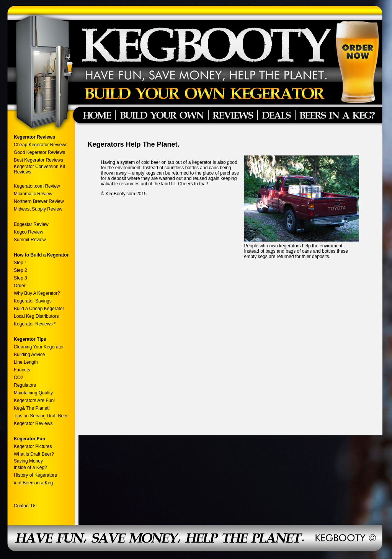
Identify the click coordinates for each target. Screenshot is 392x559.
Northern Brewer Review (39, 201)
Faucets (22, 370)
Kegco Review (29, 232)
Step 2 (20, 270)
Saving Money (28, 461)
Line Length (26, 362)
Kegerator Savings (33, 301)
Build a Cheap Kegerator (39, 309)
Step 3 (20, 278)
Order (20, 286)
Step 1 (20, 263)
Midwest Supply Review (38, 209)
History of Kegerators (35, 475)
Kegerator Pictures (33, 446)
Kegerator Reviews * (35, 324)
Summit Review (30, 240)
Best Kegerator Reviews (39, 160)
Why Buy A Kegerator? (37, 293)
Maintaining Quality (33, 393)
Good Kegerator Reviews (39, 152)
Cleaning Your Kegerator (39, 347)
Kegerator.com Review (37, 186)
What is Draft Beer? (34, 454)
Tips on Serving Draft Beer (41, 416)
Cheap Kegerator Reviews (41, 145)
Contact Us (25, 506)
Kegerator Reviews (33, 423)
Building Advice (29, 355)
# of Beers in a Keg (33, 483)
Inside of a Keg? (30, 467)
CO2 (19, 378)
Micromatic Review (33, 194)
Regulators (25, 385)
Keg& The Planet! (32, 408)
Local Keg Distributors (36, 316)
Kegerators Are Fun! (34, 400)
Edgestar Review (31, 224)
